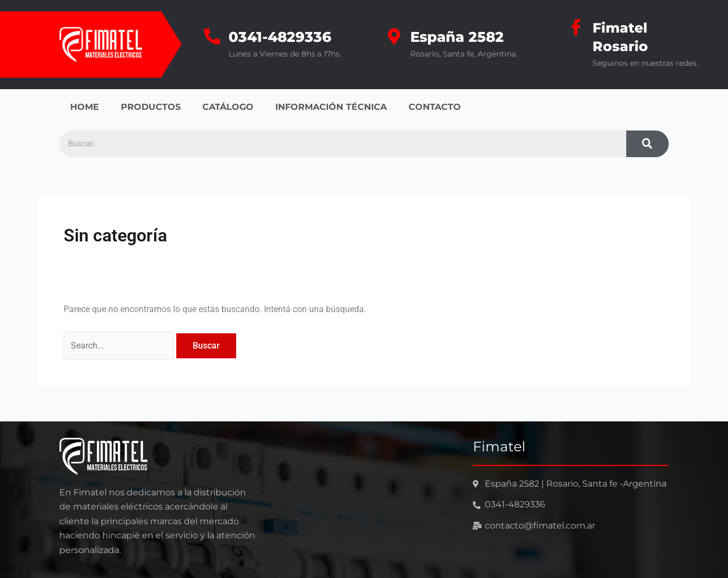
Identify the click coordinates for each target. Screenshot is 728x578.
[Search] (647, 144)
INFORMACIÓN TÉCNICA (331, 107)
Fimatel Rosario (621, 37)
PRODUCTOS (151, 107)
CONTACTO (435, 107)
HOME (85, 107)
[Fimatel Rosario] (576, 27)
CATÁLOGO (228, 107)
